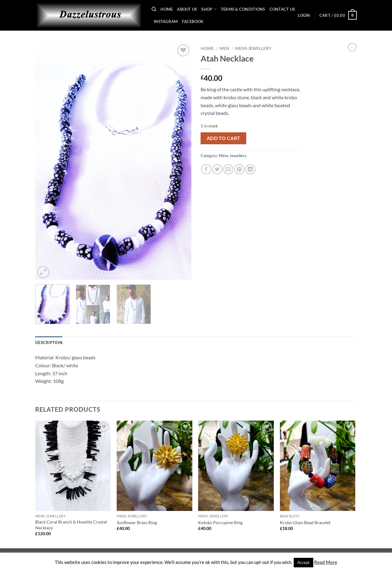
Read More (326, 562)
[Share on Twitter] (217, 169)
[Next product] (352, 47)
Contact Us (282, 9)
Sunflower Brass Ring (137, 522)
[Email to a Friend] (228, 169)
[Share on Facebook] (206, 169)
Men (224, 48)
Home (167, 9)
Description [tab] (49, 342)
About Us (187, 9)
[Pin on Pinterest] (239, 169)
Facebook (193, 21)
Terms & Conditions (243, 9)
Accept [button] (303, 562)
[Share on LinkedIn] (250, 169)
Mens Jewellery (253, 48)
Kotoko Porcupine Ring (220, 522)
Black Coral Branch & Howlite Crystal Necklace (71, 525)
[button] (304, 15)
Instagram (166, 21)
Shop (209, 9)
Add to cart (224, 138)
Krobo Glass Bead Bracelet (305, 522)
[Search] (154, 9)
